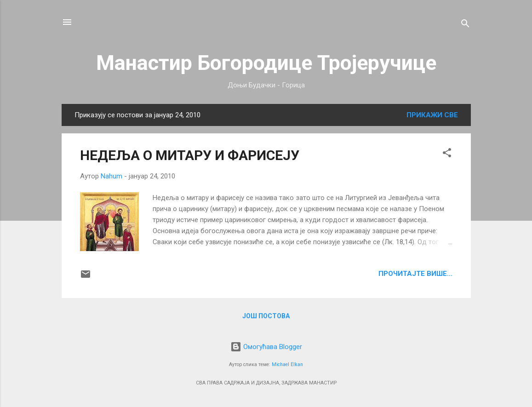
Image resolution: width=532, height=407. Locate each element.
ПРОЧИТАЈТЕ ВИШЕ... (415, 274)
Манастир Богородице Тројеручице (266, 63)
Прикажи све (432, 115)
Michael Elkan (287, 364)
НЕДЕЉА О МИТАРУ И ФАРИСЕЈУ (190, 155)
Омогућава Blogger (266, 347)
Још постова (266, 316)
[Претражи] (465, 25)
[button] (447, 154)
